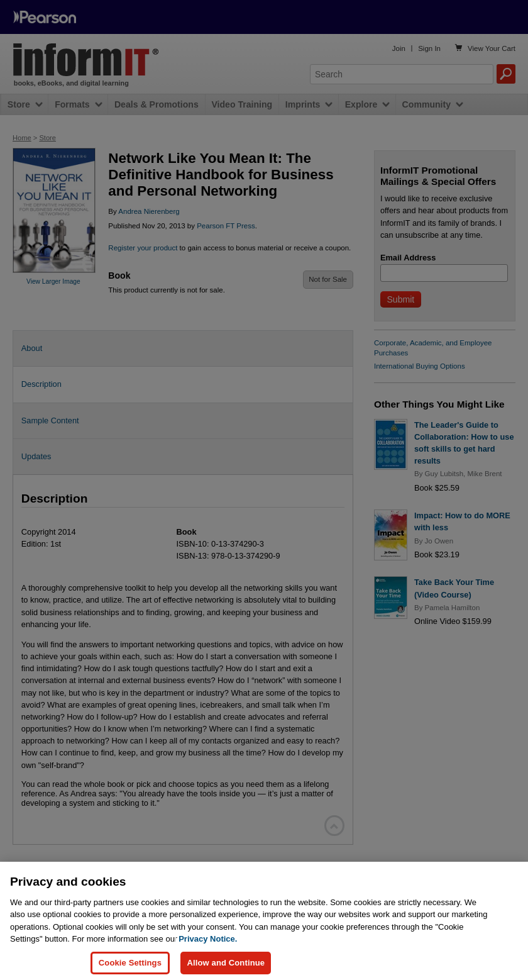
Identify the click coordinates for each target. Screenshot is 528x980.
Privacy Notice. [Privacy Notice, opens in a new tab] (208, 951)
